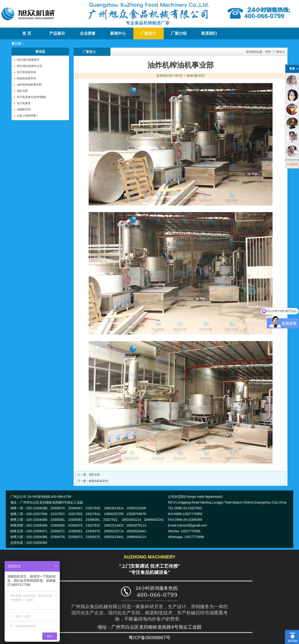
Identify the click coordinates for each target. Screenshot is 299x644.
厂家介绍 (179, 33)
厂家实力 (148, 33)
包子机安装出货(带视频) (32, 97)
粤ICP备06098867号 (149, 638)
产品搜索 (292, 164)
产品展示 (57, 33)
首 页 (27, 33)
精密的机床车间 (26, 78)
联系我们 (209, 33)
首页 (268, 52)
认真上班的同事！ (28, 116)
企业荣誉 (88, 33)
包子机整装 (24, 103)
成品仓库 (22, 91)
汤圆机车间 (24, 109)
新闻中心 (118, 33)
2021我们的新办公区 (30, 66)
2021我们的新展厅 (28, 60)
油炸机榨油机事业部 (29, 85)
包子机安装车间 (26, 72)
